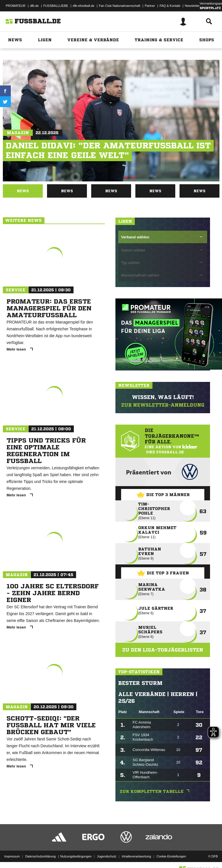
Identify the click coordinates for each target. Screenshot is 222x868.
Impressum (12, 856)
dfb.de (34, 6)
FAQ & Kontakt (170, 6)
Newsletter (192, 6)
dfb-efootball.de (83, 6)
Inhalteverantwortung (136, 856)
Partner (150, 6)
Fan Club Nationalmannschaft (120, 6)
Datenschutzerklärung (40, 856)
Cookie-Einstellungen (171, 856)
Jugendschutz (107, 856)
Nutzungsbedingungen (76, 856)
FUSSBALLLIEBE (56, 6)
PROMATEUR (16, 6)
